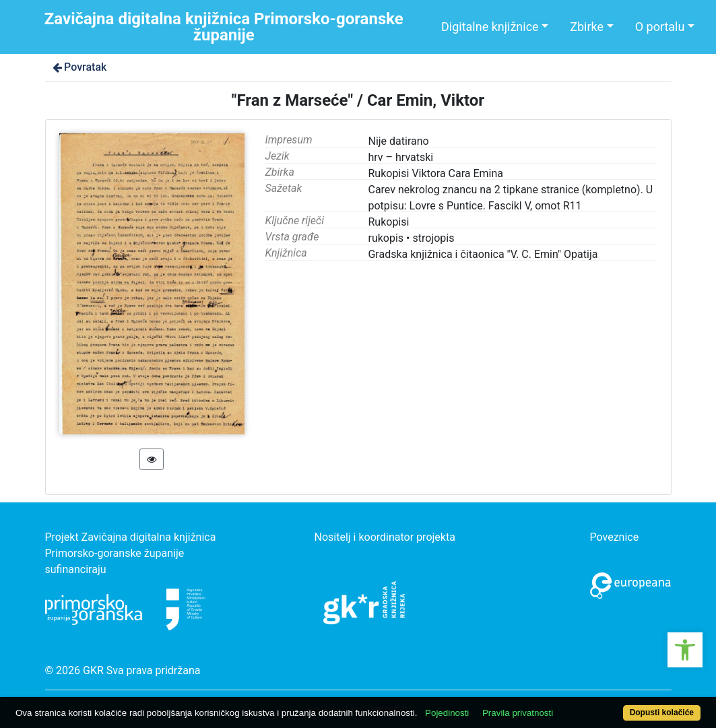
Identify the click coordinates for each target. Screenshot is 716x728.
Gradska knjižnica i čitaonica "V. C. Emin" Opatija (483, 254)
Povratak (79, 67)
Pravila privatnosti (518, 713)
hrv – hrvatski (400, 157)
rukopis (386, 238)
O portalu (660, 27)
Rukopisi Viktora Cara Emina (435, 173)
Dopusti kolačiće (662, 713)
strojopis (433, 238)
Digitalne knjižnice (490, 27)
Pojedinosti (447, 713)
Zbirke (587, 27)
